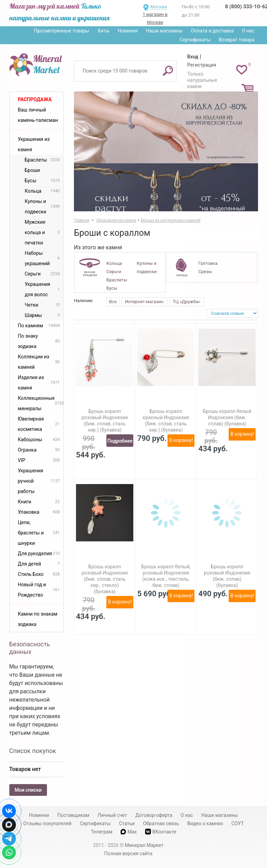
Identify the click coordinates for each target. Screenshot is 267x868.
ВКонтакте (161, 832)
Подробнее (120, 441)
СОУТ (238, 823)
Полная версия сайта (128, 853)
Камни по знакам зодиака (38, 619)
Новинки (128, 31)
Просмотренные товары (61, 31)
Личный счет (112, 815)
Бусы (112, 288)
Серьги (114, 272)
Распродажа (35, 99)
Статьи (127, 823)
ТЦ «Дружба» (187, 302)
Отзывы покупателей (47, 823)
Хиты (103, 31)
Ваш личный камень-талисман (38, 115)
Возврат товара (237, 40)
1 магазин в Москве (155, 18)
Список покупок (33, 751)
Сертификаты (195, 40)
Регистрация (202, 65)
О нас (248, 31)
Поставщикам (73, 815)
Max (129, 832)
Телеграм (102, 832)
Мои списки (28, 790)
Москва (158, 7)
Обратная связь (161, 823)
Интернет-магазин (144, 302)
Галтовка (208, 263)
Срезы (205, 272)
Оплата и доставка (212, 31)
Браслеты (117, 280)
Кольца (114, 263)
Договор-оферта (154, 815)
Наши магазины (164, 31)
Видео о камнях (205, 823)
